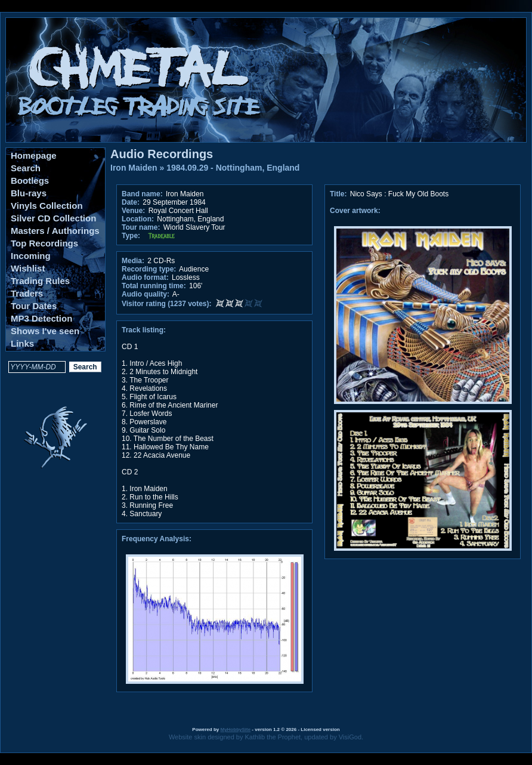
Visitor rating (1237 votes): (167, 304)
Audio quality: (146, 294)
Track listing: (144, 330)
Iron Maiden (134, 168)
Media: (133, 261)
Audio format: (145, 277)
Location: (138, 219)
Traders (27, 293)
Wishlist (28, 268)
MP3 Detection (41, 318)
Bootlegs (30, 181)
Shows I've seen (45, 331)
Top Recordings (44, 243)
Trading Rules (40, 281)
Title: (339, 194)
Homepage (34, 155)
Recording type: (149, 269)
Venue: (133, 211)
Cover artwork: (355, 211)
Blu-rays (29, 193)
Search (26, 168)
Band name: (142, 194)
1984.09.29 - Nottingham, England (233, 168)
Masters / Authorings (55, 231)
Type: (131, 236)
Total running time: (154, 286)
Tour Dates (34, 306)
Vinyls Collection (47, 206)
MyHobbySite (235, 729)
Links (22, 343)
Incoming (31, 256)
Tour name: (141, 227)
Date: (131, 202)
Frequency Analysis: (157, 539)
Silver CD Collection (53, 218)
